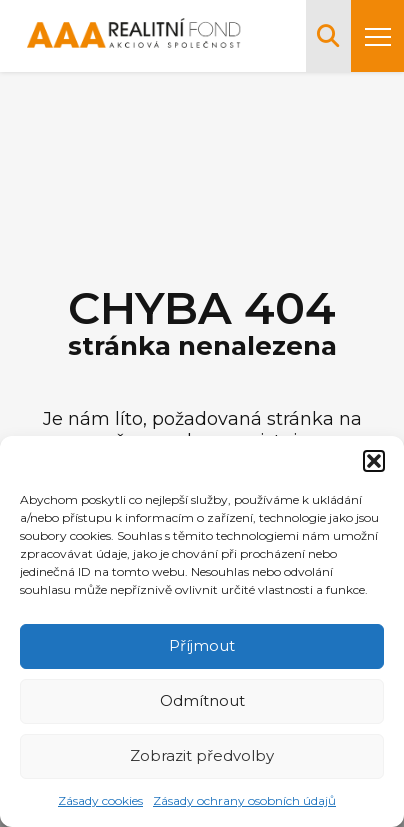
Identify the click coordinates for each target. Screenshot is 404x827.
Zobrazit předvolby (202, 755)
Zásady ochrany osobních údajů (244, 800)
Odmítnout (202, 700)
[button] (374, 461)
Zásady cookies (100, 800)
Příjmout (202, 645)
